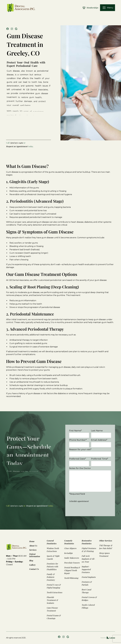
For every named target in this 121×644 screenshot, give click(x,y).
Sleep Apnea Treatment (104, 554)
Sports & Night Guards (53, 557)
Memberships (92, 8)
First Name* (75, 431)
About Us (33, 546)
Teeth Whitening (71, 578)
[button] (104, 8)
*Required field (77, 494)
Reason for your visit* (80, 449)
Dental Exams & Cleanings (54, 617)
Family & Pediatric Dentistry (51, 577)
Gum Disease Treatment (52, 609)
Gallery (32, 565)
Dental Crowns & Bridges (89, 599)
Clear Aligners (70, 548)
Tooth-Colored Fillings (88, 606)
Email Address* (99, 440)
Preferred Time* (100, 459)
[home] (21, 8)
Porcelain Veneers (72, 563)
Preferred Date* (77, 459)
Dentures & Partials (87, 583)
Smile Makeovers (71, 558)
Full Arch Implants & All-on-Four (88, 559)
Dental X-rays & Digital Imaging (54, 586)
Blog (31, 560)
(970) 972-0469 (17, 143)
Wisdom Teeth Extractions (53, 550)
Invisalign (68, 553)
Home (32, 541)
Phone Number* (78, 440)
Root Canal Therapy (86, 591)
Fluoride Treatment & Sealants (52, 600)
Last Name (97, 431)
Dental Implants (89, 577)
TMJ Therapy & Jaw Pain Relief (106, 547)
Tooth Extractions (54, 592)
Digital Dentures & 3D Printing (89, 550)
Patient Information (35, 555)
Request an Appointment (17, 146)
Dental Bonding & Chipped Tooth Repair (72, 570)
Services (33, 550)
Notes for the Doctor (80, 468)
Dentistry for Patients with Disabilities (52, 566)
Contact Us (34, 569)
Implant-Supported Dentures (86, 569)
